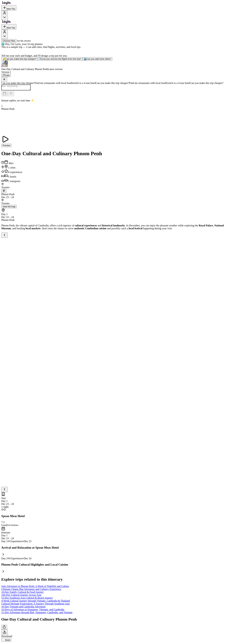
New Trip (9, 8)
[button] (117, 66)
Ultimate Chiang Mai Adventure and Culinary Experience (31, 590)
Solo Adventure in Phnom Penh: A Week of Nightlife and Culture (35, 587)
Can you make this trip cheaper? (20, 59)
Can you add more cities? (97, 59)
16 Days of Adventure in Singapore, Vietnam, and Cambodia (33, 610)
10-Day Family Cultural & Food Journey (23, 593)
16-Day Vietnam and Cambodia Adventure (23, 608)
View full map (9, 208)
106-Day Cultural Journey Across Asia (21, 596)
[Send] (11, 95)
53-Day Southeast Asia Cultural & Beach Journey (27, 599)
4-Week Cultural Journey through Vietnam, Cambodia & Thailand (36, 602)
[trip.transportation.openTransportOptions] (4, 192)
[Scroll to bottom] (4, 79)
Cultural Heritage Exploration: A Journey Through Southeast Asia (35, 605)
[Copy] (6, 75)
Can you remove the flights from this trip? (60, 59)
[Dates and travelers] (5, 95)
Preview (6, 146)
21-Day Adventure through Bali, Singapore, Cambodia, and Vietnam (37, 613)
